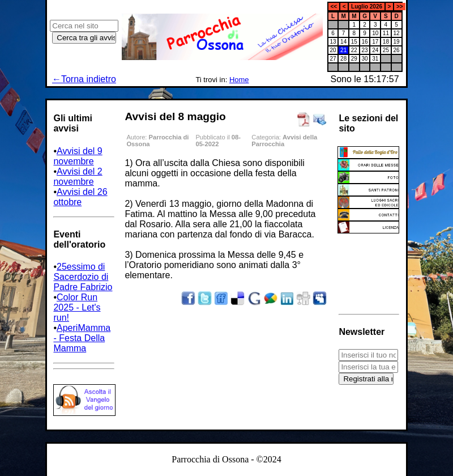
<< (334, 7)
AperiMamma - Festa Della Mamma (82, 338)
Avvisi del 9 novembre (78, 156)
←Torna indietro (84, 79)
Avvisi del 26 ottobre (80, 197)
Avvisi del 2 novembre (78, 177)
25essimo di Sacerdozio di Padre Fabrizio (83, 277)
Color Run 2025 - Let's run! (77, 307)
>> (399, 7)
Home (239, 80)
